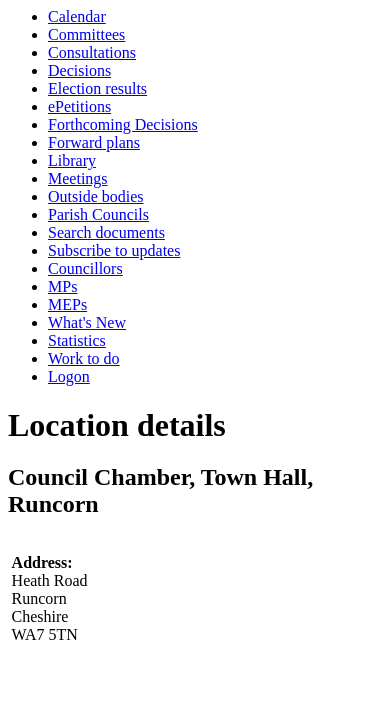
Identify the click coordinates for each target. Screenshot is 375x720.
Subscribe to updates (114, 250)
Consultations (92, 52)
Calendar (77, 16)
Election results (97, 88)
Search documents (106, 232)
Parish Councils (98, 214)
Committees (86, 34)
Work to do (84, 358)
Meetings (78, 178)
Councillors (85, 268)
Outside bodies (96, 196)
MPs (62, 286)
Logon (69, 376)
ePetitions (79, 106)
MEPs (67, 304)
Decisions (79, 70)
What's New (87, 322)
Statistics (77, 340)
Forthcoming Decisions (123, 124)
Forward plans (94, 142)
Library (72, 160)
